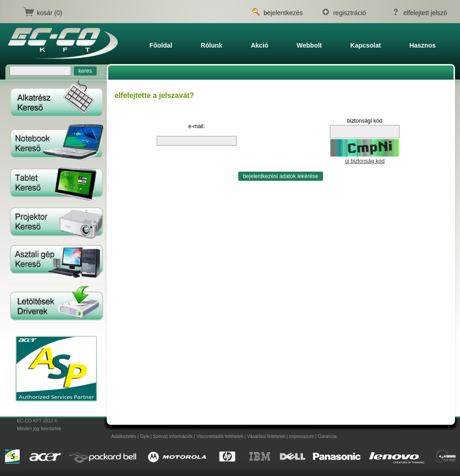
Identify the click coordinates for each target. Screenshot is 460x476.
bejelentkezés (283, 13)
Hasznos (422, 45)
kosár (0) (49, 13)
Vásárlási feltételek (266, 436)
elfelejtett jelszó (425, 13)
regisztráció (350, 13)
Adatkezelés (124, 436)
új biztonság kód (365, 161)
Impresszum (301, 436)
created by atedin (35, 436)
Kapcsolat (366, 45)
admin (448, 436)
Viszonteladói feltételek (220, 436)
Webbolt (309, 45)
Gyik (145, 436)
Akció (259, 45)
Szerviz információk (173, 436)
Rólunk (211, 45)
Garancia (327, 436)
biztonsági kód (365, 121)
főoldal (161, 45)
